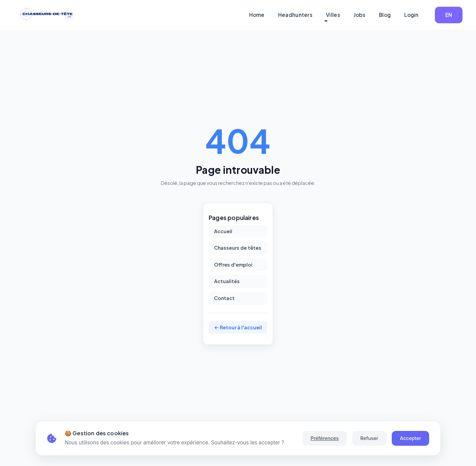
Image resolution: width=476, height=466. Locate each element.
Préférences (324, 438)
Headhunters (295, 15)
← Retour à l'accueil (238, 327)
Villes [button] (333, 15)
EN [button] (449, 15)
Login (411, 15)
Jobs (360, 15)
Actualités (227, 281)
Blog (385, 15)
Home (257, 15)
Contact (224, 298)
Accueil (223, 231)
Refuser (369, 438)
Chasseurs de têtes (238, 248)
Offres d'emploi (233, 265)
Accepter (410, 438)
